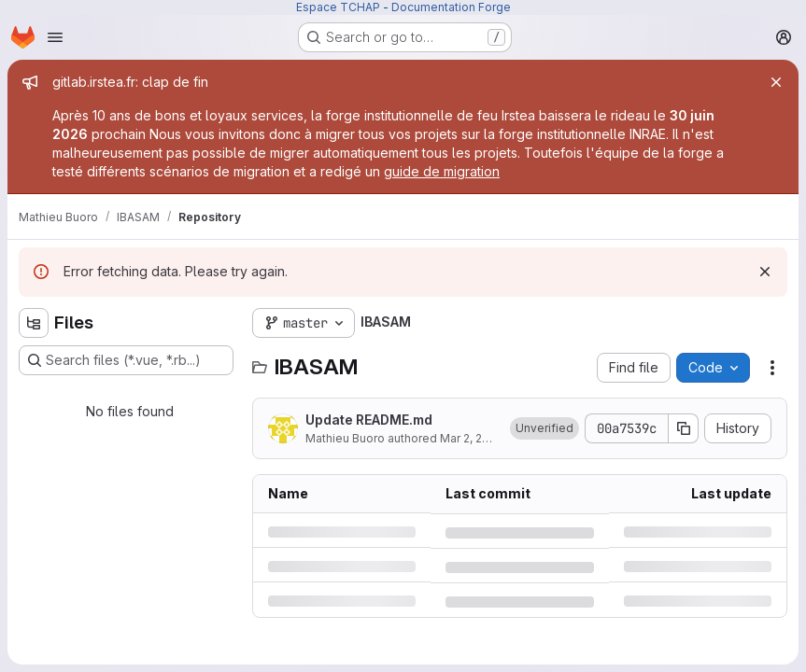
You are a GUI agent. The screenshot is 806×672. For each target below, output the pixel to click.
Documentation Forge (451, 7)
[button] (544, 428)
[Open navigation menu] (55, 37)
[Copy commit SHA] (684, 428)
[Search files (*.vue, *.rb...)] (126, 360)
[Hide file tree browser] (34, 323)
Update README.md (369, 420)
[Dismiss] (765, 272)
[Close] (776, 82)
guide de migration (442, 171)
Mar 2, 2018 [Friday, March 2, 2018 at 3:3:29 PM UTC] (471, 438)
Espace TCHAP (338, 7)
